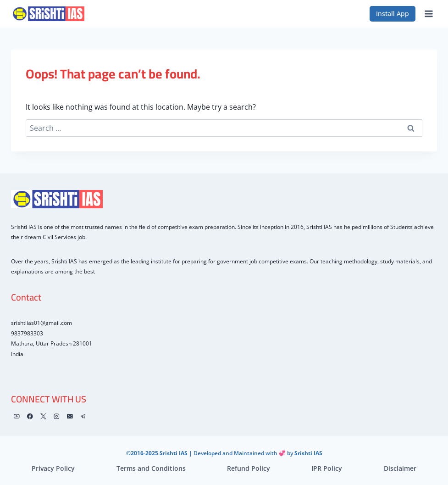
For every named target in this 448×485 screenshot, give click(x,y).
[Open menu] (429, 14)
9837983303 (27, 333)
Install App (393, 14)
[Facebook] (30, 416)
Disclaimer (400, 468)
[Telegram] (83, 416)
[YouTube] (17, 416)
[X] (43, 416)
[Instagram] (57, 416)
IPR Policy (327, 468)
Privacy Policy (53, 468)
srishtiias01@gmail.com (41, 323)
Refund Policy (249, 468)
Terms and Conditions (151, 468)
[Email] (70, 416)
